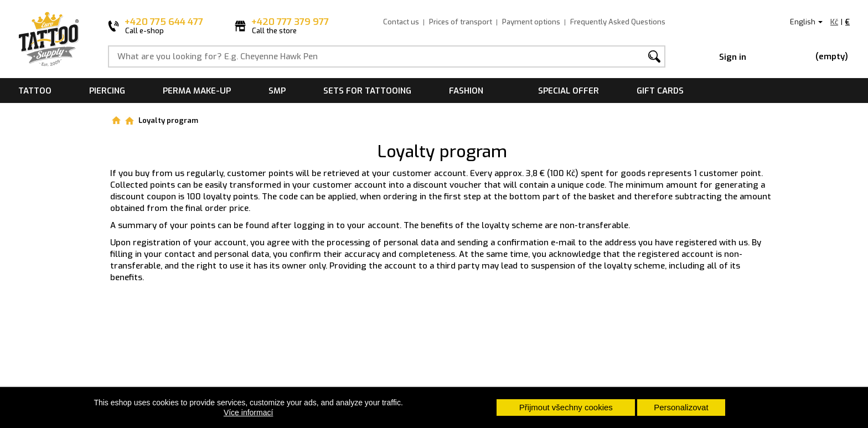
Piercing (107, 91)
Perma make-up (197, 91)
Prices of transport (461, 22)
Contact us (401, 22)
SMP (277, 91)
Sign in (733, 57)
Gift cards (660, 91)
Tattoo (35, 91)
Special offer (569, 91)
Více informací (248, 412)
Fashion (466, 91)
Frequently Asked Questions (618, 22)
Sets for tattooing (367, 91)
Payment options (531, 22)
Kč (834, 22)
